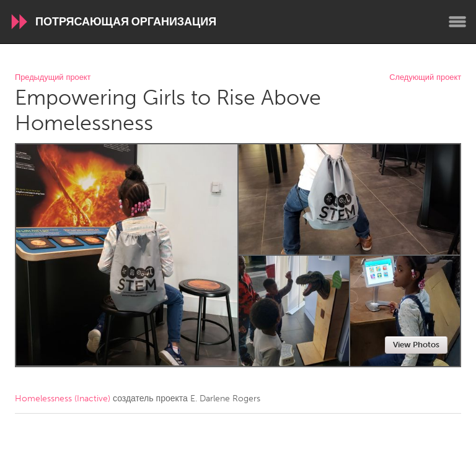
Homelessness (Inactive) (63, 399)
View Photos (416, 345)
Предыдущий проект (53, 78)
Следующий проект (425, 78)
